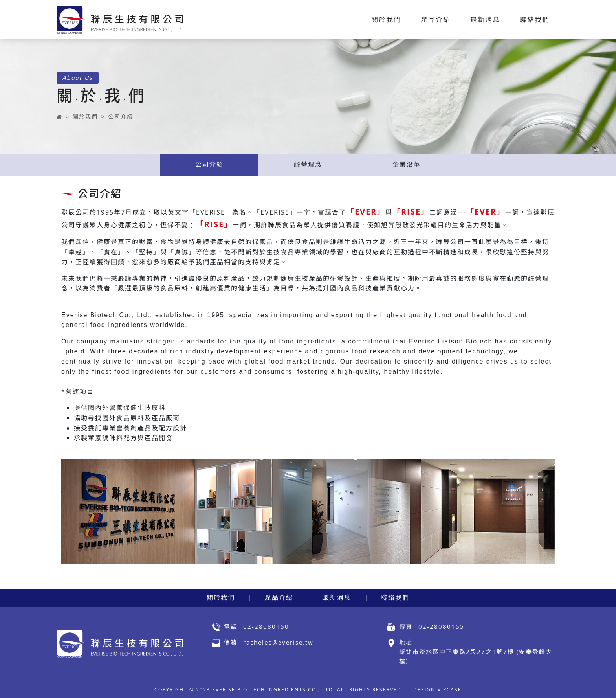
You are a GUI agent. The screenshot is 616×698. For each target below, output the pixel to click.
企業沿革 (407, 164)
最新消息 (337, 597)
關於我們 (85, 117)
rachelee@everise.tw (278, 642)
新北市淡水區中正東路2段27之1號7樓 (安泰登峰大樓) (476, 656)
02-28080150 (266, 626)
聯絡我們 (395, 597)
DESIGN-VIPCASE (437, 690)
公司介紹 (121, 117)
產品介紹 (279, 597)
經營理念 (308, 164)
